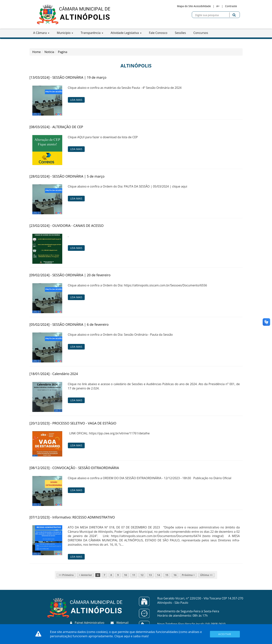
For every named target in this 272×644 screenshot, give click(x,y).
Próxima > (188, 575)
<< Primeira (66, 575)
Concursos (201, 33)
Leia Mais (76, 100)
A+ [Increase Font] (218, 6)
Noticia (49, 52)
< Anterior (86, 575)
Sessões (180, 33)
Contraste (231, 6)
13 (150, 575)
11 (134, 575)
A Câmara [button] (41, 33)
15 (167, 575)
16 (175, 575)
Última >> (206, 575)
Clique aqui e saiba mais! (132, 636)
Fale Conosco (158, 33)
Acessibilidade (202, 6)
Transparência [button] (92, 33)
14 (159, 575)
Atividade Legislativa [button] (126, 33)
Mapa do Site (185, 6)
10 (125, 575)
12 (142, 575)
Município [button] (65, 33)
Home (37, 52)
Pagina (63, 52)
